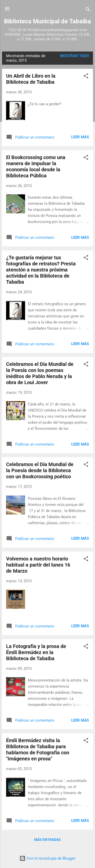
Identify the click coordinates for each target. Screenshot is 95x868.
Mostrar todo (74, 56)
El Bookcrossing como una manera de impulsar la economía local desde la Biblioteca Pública (36, 166)
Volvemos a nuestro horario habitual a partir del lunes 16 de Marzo (38, 565)
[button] (86, 77)
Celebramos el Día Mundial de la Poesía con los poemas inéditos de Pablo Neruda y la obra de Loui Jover (40, 373)
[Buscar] (88, 10)
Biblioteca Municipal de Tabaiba (48, 21)
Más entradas (48, 840)
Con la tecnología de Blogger (48, 858)
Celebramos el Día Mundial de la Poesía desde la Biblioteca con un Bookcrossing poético (40, 470)
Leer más (80, 137)
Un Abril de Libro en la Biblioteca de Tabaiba (31, 79)
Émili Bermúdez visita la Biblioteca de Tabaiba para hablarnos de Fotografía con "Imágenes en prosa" (38, 750)
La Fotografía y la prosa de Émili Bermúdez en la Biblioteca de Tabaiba (36, 652)
